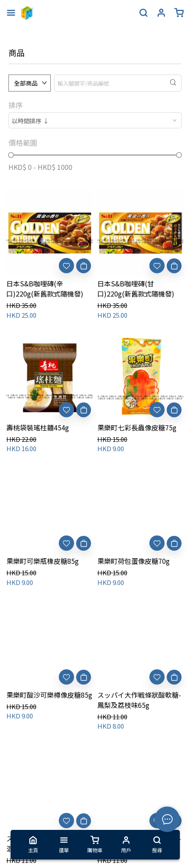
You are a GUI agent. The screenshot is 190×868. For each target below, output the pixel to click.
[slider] (11, 155)
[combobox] (95, 120)
